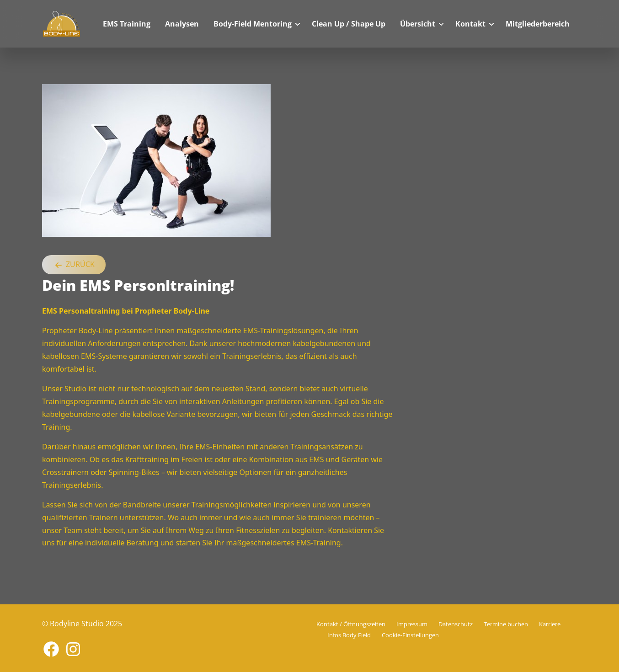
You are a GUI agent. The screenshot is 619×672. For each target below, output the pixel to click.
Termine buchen (506, 624)
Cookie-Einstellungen (410, 635)
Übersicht (418, 24)
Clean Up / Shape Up (349, 24)
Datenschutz (456, 624)
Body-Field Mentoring (253, 24)
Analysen (182, 24)
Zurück (74, 265)
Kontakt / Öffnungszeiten (351, 624)
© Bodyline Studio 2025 (82, 624)
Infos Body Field (349, 635)
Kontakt (470, 24)
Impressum (412, 624)
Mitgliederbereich (538, 24)
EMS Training (127, 24)
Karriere (550, 624)
